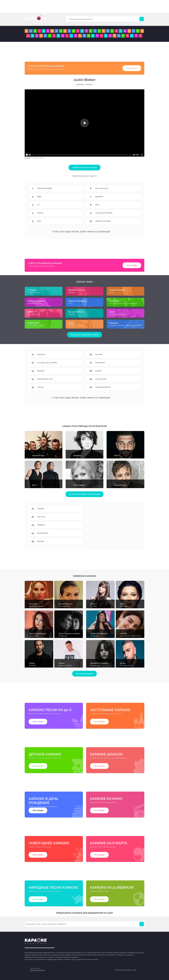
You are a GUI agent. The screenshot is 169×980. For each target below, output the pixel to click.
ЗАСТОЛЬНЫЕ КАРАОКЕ (37, 158)
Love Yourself (134, 379)
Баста (117, 455)
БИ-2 (34, 485)
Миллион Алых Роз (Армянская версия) (125, 325)
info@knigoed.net (37, 970)
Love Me (134, 354)
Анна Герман (79, 485)
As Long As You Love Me (76, 363)
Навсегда (123, 606)
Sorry (134, 205)
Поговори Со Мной (76, 325)
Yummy (76, 387)
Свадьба (72, 314)
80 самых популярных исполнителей (84, 494)
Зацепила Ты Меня (65, 666)
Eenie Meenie (76, 533)
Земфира (77, 455)
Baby (76, 197)
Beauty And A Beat (76, 188)
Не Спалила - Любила (36, 325)
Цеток (112, 292)
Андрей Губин (120, 485)
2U (76, 205)
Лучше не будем (65, 606)
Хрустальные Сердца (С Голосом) (132, 636)
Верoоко (72, 292)
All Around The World (134, 213)
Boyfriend (134, 197)
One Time (76, 517)
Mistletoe (76, 525)
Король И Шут (38, 455)
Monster (76, 541)
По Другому (63, 636)
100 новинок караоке (85, 674)
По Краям (32, 666)
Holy (76, 221)
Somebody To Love (76, 379)
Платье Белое (33, 292)
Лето (70, 303)
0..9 (28, 36)
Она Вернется (33, 314)
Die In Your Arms (134, 188)
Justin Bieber (85, 80)
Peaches (76, 509)
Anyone (134, 371)
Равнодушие (95, 666)
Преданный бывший (36, 606)
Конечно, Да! (34, 636)
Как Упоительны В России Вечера (123, 303)
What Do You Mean (134, 221)
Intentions (76, 354)
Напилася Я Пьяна (35, 303)
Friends (76, 213)
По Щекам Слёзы (126, 666)
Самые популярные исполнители (85, 426)
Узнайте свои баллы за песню (85, 168)
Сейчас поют (84, 282)
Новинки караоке (84, 576)
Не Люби (94, 606)
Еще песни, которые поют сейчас (84, 335)
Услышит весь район (118, 314)
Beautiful (76, 371)
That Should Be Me (134, 387)
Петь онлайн (132, 68)
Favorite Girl (134, 363)
